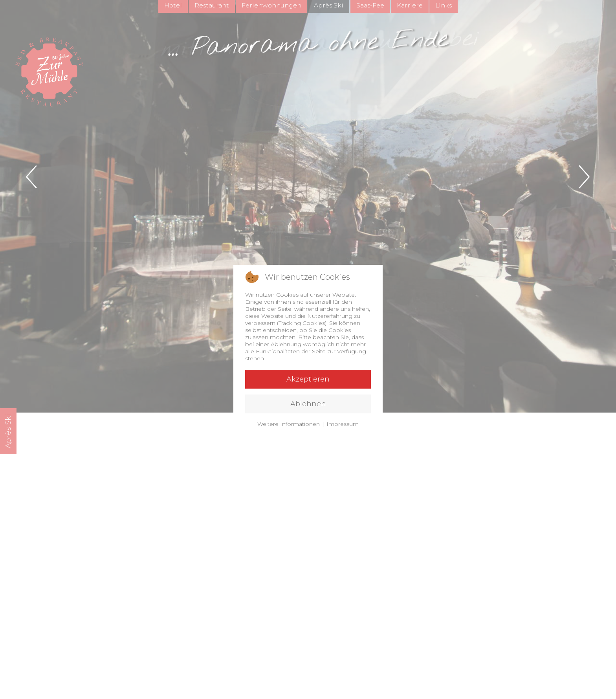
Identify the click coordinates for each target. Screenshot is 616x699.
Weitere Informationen (289, 424)
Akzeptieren (308, 379)
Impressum (343, 424)
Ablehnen (308, 404)
